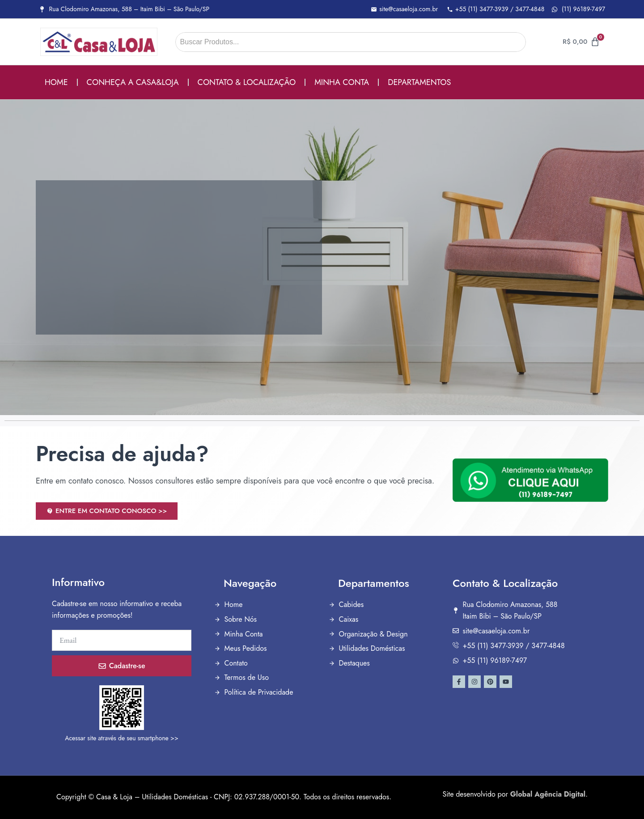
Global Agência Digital (548, 794)
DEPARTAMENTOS (419, 82)
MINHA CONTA (342, 82)
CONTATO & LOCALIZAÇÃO (247, 82)
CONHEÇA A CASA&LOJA (133, 82)
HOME (56, 82)
